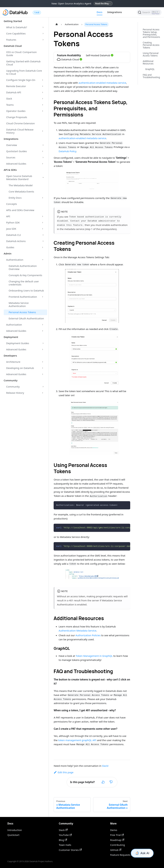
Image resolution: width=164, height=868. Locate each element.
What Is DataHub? (17, 27)
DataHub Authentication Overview (23, 267)
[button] (92, 181)
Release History (15, 393)
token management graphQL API (77, 740)
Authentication (15, 260)
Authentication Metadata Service (78, 631)
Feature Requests (122, 855)
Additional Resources (148, 62)
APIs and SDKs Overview (20, 210)
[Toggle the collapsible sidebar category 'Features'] (43, 40)
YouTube (65, 835)
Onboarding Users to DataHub (26, 290)
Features (11, 40)
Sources (11, 157)
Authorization (14, 325)
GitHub (116, 850)
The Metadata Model (21, 185)
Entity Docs (15, 198)
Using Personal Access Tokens (151, 54)
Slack (9, 99)
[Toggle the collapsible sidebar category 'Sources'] (43, 157)
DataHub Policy (67, 151)
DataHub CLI (13, 235)
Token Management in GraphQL (94, 656)
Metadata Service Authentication (19, 304)
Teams (10, 105)
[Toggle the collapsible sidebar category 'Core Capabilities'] (43, 34)
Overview (12, 145)
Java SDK (11, 229)
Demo (114, 830)
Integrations (115, 12)
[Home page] (57, 24)
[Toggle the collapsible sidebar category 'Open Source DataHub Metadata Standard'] (43, 178)
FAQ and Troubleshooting (151, 76)
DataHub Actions (16, 241)
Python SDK (13, 222)
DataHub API (14, 92)
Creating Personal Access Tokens (151, 45)
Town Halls (65, 845)
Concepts (12, 204)
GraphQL (150, 69)
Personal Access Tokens (22, 312)
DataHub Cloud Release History (20, 131)
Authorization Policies (88, 635)
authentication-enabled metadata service (102, 83)
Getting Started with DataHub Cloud (23, 63)
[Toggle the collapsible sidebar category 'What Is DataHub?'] (43, 27)
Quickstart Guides (16, 151)
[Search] (149, 12)
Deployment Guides (18, 343)
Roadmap (117, 840)
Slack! (105, 766)
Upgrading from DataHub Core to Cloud (24, 72)
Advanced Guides (16, 164)
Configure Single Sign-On (21, 80)
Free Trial (117, 835)
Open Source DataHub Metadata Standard (19, 178)
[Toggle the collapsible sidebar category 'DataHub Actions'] (43, 241)
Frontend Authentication (23, 297)
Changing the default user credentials (24, 283)
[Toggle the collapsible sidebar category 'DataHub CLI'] (43, 235)
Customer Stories (70, 850)
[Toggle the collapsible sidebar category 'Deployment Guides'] (43, 343)
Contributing (118, 845)
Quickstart (13, 835)
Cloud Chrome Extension (20, 123)
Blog (63, 840)
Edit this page (63, 772)
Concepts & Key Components (25, 275)
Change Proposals (17, 117)
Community (13, 387)
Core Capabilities (16, 33)
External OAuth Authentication (26, 318)
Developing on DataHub (20, 368)
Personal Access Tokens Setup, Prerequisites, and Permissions (151, 33)
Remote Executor (16, 86)
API (8, 216)
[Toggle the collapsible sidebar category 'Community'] (43, 387)
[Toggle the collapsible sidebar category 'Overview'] (43, 145)
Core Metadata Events (21, 191)
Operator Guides (16, 111)
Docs (100, 12)
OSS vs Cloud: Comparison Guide (21, 54)
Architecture (13, 362)
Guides (10, 247)
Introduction (15, 830)
